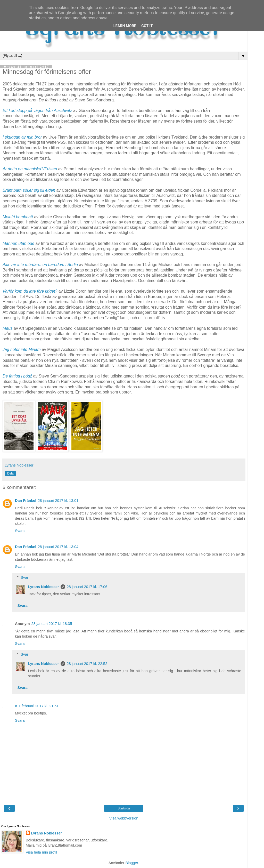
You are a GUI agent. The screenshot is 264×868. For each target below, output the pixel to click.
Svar (24, 577)
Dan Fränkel (26, 501)
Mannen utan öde (18, 243)
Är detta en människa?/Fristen (30, 169)
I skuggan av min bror (22, 137)
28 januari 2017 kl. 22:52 (87, 664)
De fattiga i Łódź (17, 376)
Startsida (124, 808)
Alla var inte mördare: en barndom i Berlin (40, 265)
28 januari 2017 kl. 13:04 (58, 547)
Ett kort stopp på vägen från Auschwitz (37, 111)
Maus (8, 328)
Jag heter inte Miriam (22, 349)
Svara (20, 531)
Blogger (132, 863)
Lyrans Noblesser (43, 587)
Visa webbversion (124, 818)
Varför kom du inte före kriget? (30, 291)
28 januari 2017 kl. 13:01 (58, 501)
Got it (147, 26)
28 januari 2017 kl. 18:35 (52, 624)
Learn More (125, 26)
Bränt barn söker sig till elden (29, 190)
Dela (10, 473)
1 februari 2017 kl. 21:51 (39, 706)
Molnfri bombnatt (18, 217)
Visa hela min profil (41, 852)
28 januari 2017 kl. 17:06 (87, 587)
